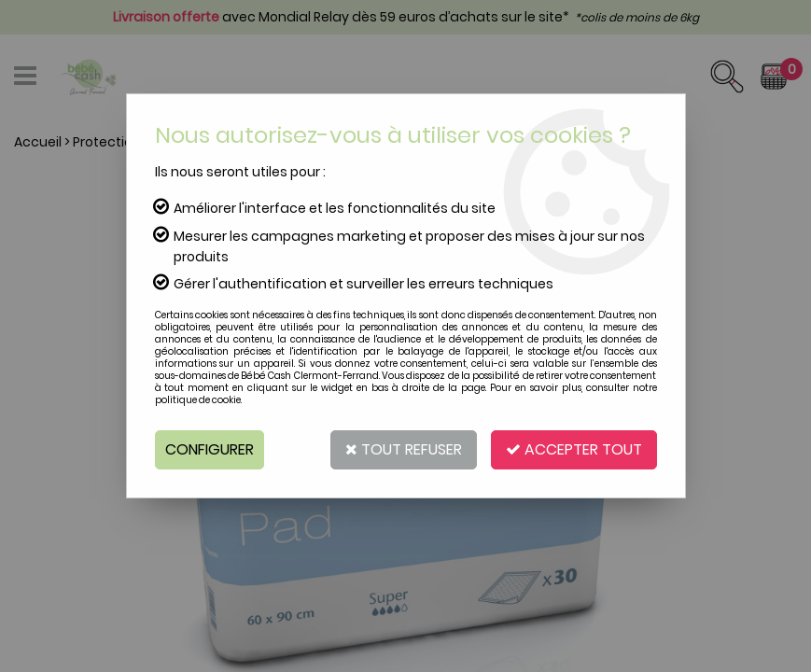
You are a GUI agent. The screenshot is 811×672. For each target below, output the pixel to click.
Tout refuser (404, 449)
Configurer (210, 449)
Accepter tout (574, 449)
